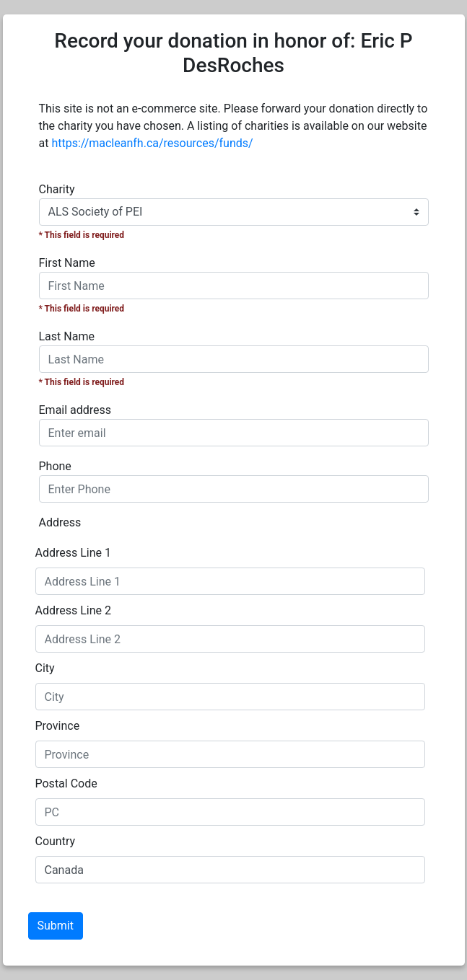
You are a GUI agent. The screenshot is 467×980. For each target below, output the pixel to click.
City (45, 668)
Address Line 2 (74, 610)
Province (58, 726)
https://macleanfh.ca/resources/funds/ (152, 143)
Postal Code (66, 783)
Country (56, 841)
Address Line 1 (74, 553)
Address (60, 522)
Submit (56, 926)
